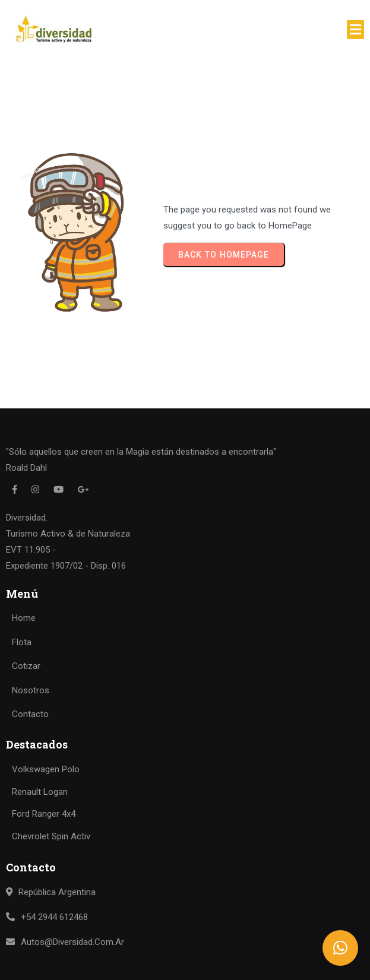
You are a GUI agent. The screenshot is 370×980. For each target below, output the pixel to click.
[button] (340, 948)
